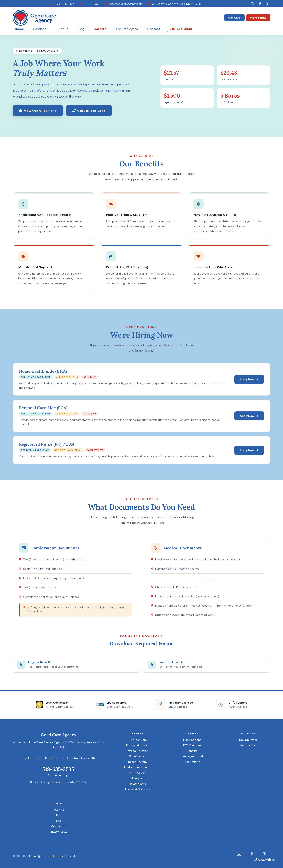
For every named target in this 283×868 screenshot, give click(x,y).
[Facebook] (260, 4)
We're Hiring (258, 18)
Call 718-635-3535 (89, 111)
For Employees (127, 29)
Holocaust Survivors (137, 789)
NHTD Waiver (137, 773)
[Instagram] (252, 4)
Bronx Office (248, 745)
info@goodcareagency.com (124, 4)
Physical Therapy (137, 751)
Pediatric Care (137, 784)
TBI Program (137, 778)
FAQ (59, 821)
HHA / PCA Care (137, 740)
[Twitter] (267, 4)
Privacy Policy (58, 832)
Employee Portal (192, 756)
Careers (100, 29)
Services (41, 29)
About (63, 29)
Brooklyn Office (248, 740)
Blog (81, 29)
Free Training (192, 762)
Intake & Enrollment (137, 767)
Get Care (234, 18)
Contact (154, 29)
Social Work (137, 756)
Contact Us (59, 826)
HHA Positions (192, 740)
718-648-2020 (90, 4)
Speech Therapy (137, 762)
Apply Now (249, 380)
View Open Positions (38, 111)
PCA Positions (192, 745)
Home (19, 29)
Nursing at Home (137, 745)
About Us (59, 810)
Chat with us (264, 860)
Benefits (192, 751)
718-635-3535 (64, 4)
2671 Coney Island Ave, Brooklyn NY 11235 (174, 4)
